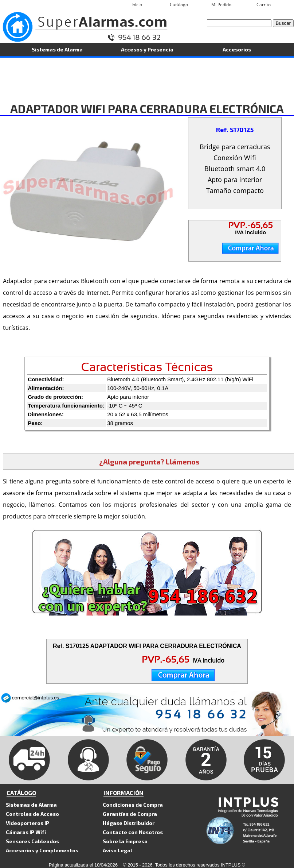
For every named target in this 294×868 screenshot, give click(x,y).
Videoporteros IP (28, 823)
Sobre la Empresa (125, 841)
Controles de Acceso (32, 814)
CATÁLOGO (21, 793)
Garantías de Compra (130, 814)
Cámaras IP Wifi (26, 832)
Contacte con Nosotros (133, 832)
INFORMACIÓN (124, 793)
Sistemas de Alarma (57, 49)
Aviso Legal (117, 850)
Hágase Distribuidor (129, 823)
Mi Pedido (221, 5)
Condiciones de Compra (133, 805)
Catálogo (179, 5)
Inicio (137, 5)
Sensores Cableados (32, 841)
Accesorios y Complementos (42, 850)
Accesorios (237, 49)
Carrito (264, 5)
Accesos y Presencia (147, 49)
